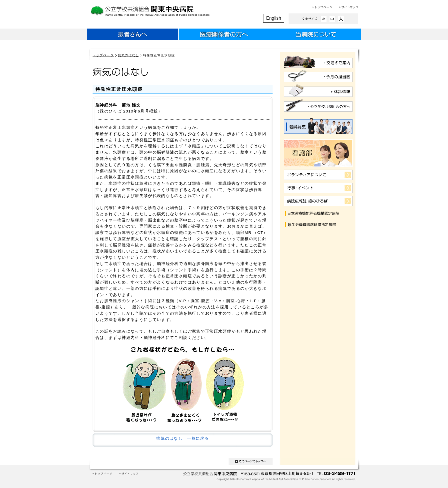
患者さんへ (133, 35)
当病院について (315, 35)
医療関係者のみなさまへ (224, 35)
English (274, 18)
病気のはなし (129, 55)
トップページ (322, 7)
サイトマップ (349, 7)
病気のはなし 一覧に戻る (183, 438)
